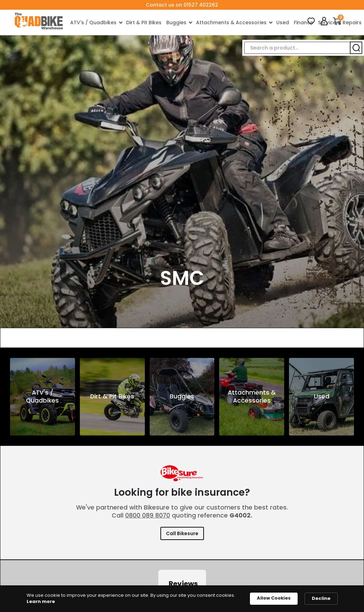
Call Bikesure (182, 533)
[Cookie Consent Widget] (182, 599)
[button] (96, 22)
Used (283, 22)
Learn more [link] (41, 602)
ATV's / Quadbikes (93, 22)
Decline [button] (321, 598)
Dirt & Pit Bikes (144, 22)
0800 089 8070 (148, 515)
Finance (304, 22)
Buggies (176, 22)
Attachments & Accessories (231, 22)
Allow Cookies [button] (274, 598)
